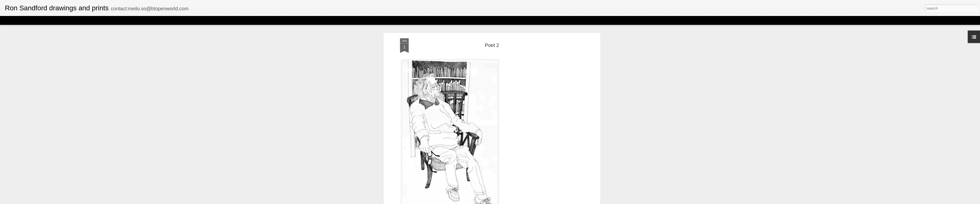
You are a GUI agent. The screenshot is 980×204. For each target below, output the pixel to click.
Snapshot (88, 20)
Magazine (40, 20)
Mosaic (56, 20)
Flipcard (23, 20)
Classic (8, 20)
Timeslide (105, 20)
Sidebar (71, 20)
